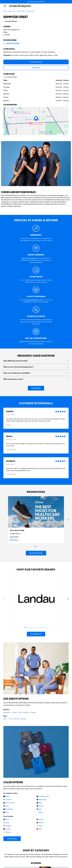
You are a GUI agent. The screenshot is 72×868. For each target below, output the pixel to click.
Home (5, 11)
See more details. (14, 537)
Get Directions (36, 62)
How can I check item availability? (17, 373)
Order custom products (28, 258)
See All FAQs (36, 388)
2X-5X (27, 712)
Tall (21, 712)
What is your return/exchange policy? (18, 367)
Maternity (7, 712)
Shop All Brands (36, 634)
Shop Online (36, 68)
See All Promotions (36, 553)
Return (22, 342)
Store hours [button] (35, 74)
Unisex (33, 712)
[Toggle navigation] (5, 5)
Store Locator (12, 11)
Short (5, 719)
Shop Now (14, 540)
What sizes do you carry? (13, 379)
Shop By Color (12, 839)
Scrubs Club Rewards (31, 300)
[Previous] (4, 520)
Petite (15, 712)
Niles (23, 11)
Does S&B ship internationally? (16, 361)
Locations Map (35, 105)
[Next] (68, 520)
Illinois (19, 11)
